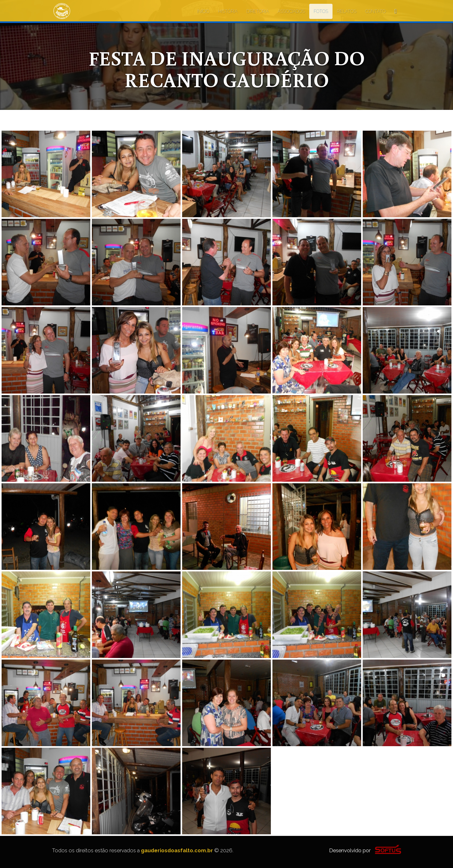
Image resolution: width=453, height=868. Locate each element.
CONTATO (375, 11)
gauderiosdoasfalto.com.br (177, 850)
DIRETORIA (257, 11)
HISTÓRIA (228, 11)
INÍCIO (203, 11)
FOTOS (321, 11)
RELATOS (347, 11)
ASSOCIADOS (291, 11)
